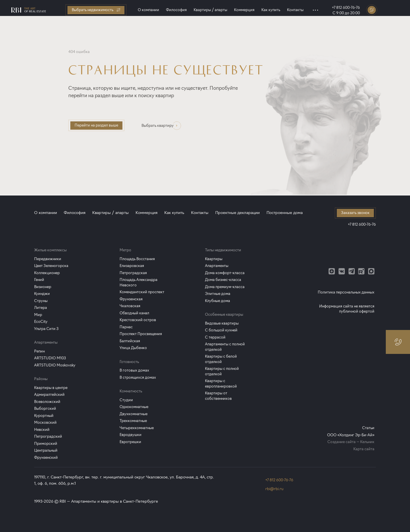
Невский (42, 430)
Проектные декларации (237, 213)
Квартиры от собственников (218, 396)
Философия (176, 10)
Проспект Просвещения (141, 334)
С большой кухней (221, 330)
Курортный (44, 416)
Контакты (295, 10)
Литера (41, 308)
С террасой (215, 337)
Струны (41, 301)
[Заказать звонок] (372, 10)
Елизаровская (132, 266)
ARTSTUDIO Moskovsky (55, 365)
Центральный (46, 450)
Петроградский (48, 436)
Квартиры (214, 259)
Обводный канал (134, 313)
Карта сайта (364, 449)
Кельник (367, 442)
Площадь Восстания (137, 259)
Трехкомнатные (133, 421)
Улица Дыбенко (133, 348)
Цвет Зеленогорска (51, 266)
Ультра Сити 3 (46, 329)
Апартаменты (217, 266)
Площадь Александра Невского (139, 282)
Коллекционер (47, 273)
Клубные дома (218, 301)
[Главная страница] (29, 10)
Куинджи (42, 294)
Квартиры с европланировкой (221, 384)
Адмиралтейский (49, 395)
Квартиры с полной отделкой (222, 371)
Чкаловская (130, 306)
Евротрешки (130, 442)
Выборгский (45, 408)
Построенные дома (285, 213)
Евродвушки (131, 435)
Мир (38, 315)
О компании (148, 10)
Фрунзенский (46, 457)
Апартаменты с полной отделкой (225, 347)
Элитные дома (218, 294)
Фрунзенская (131, 299)
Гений (39, 280)
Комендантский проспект (142, 292)
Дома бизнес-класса (223, 280)
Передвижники (48, 259)
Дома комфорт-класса (225, 273)
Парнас (126, 327)
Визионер (43, 287)
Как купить (271, 10)
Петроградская (133, 273)
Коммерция (244, 10)
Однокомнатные (134, 407)
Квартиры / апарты (210, 10)
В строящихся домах (138, 377)
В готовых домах (134, 370)
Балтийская (130, 341)
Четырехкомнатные (137, 428)
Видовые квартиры (222, 323)
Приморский (46, 444)
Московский (45, 422)
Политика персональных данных (346, 292)
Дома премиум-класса (225, 287)
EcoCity (41, 322)
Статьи (368, 428)
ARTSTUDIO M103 (50, 358)
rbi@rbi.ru (274, 489)
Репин (39, 351)
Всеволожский (47, 402)
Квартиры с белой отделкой (221, 359)
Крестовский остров (138, 320)
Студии (126, 400)
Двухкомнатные (134, 414)
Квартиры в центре (51, 388)
